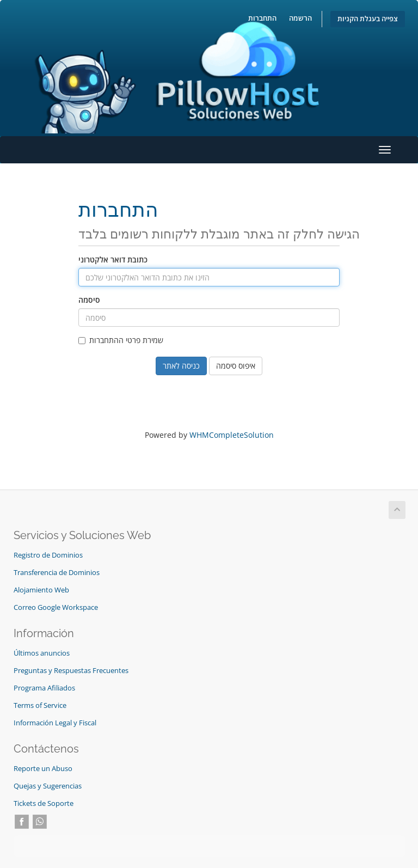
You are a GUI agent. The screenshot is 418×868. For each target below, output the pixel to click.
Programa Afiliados (44, 688)
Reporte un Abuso (43, 769)
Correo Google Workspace (56, 607)
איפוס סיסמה (236, 366)
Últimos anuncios (42, 653)
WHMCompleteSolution (232, 435)
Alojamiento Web (41, 590)
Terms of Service (40, 705)
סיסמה (89, 300)
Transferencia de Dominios (57, 573)
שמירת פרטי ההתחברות (121, 340)
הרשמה (300, 18)
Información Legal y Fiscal (55, 723)
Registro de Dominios (48, 555)
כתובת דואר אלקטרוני (113, 259)
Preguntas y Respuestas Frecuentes (71, 671)
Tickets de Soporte (44, 803)
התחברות (262, 18)
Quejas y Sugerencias (48, 786)
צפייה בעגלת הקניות (368, 19)
